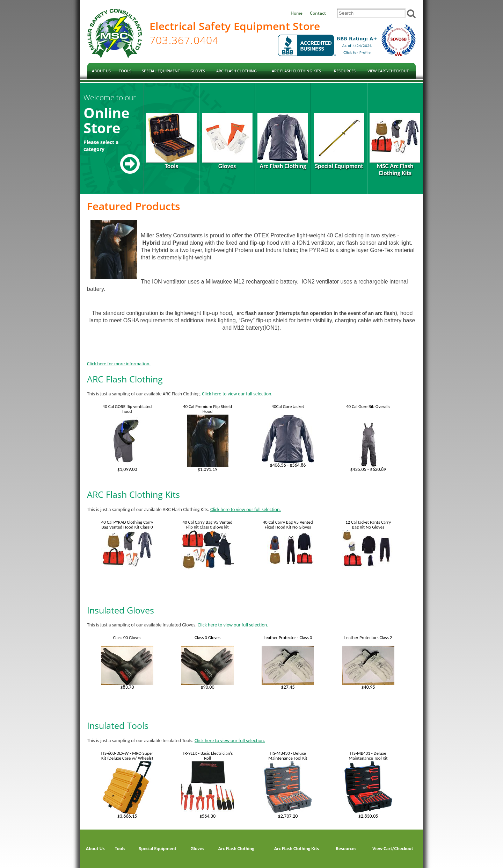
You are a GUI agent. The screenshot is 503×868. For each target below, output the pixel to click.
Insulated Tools (118, 725)
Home (297, 13)
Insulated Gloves (121, 610)
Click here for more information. (119, 364)
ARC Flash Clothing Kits (133, 494)
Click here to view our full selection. (237, 394)
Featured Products (134, 206)
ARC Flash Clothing (125, 379)
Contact (318, 13)
